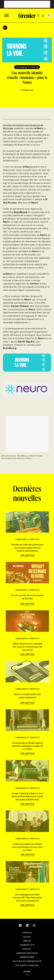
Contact (27, 949)
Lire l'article (27, 555)
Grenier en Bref (27, 957)
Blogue (27, 937)
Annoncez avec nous (27, 953)
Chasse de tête (27, 945)
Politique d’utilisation (27, 965)
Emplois (27, 941)
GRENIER (27, 972)
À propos (27, 933)
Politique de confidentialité (27, 961)
